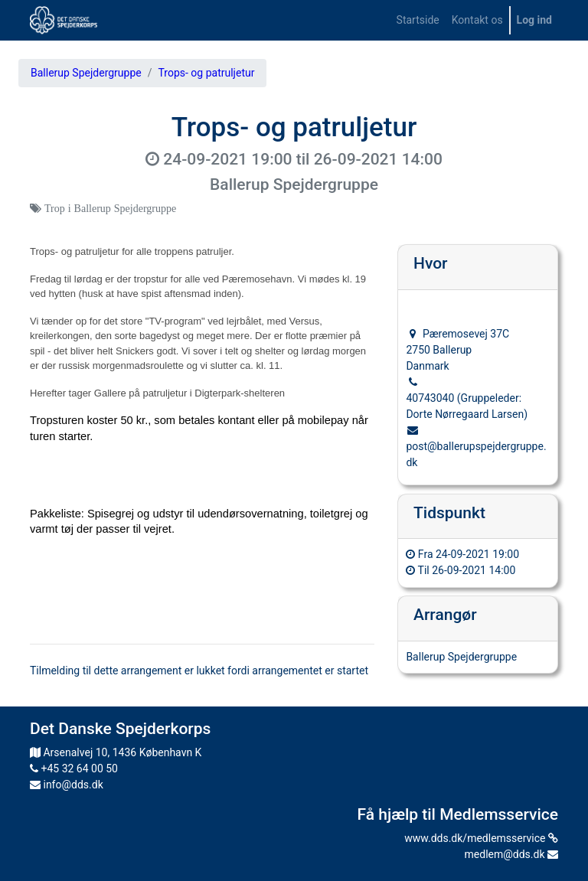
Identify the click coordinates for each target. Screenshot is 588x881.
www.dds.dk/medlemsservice (481, 838)
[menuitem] (418, 20)
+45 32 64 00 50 (74, 768)
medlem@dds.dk (511, 854)
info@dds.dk (67, 785)
